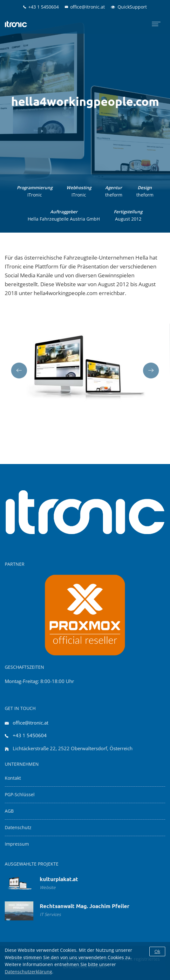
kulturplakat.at (59, 879)
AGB (9, 811)
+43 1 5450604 (30, 735)
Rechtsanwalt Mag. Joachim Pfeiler (85, 906)
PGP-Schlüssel (20, 795)
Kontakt (13, 778)
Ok (157, 951)
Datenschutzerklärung (28, 972)
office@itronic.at (31, 723)
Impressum (17, 844)
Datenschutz (18, 828)
